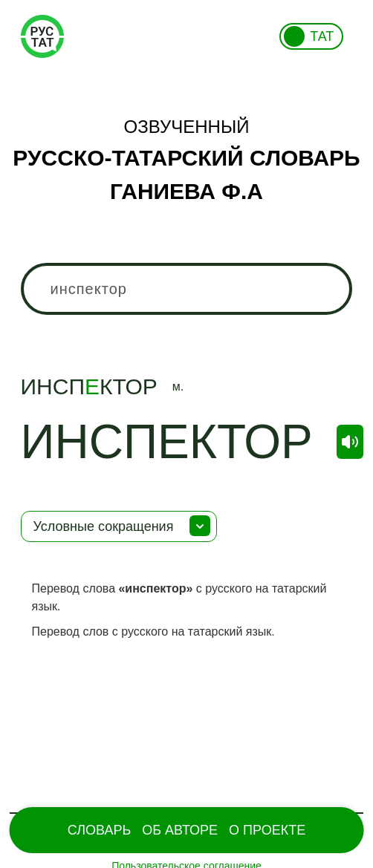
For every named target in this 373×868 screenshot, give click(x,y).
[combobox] (187, 289)
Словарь (99, 830)
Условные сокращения (104, 526)
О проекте (267, 830)
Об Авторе (180, 830)
